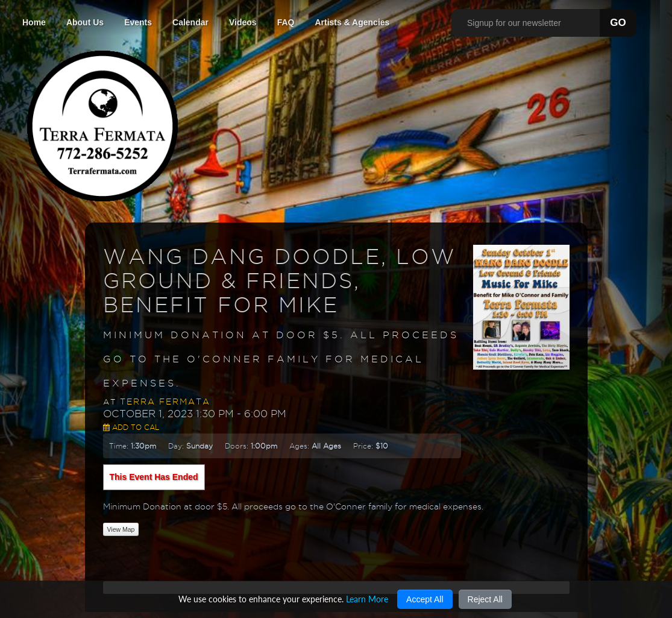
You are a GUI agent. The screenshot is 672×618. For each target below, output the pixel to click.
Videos (243, 22)
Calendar (190, 22)
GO (618, 23)
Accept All (425, 599)
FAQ (286, 22)
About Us (85, 22)
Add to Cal (131, 427)
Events (138, 22)
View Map (121, 529)
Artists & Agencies (352, 22)
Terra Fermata (165, 402)
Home (34, 22)
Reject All (485, 599)
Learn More (367, 599)
